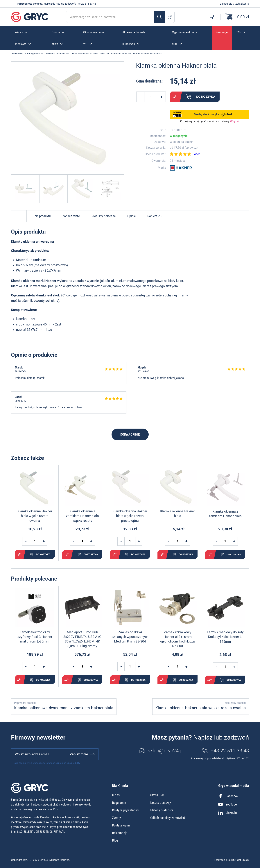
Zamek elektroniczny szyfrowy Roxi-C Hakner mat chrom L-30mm (35, 637)
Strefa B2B (157, 795)
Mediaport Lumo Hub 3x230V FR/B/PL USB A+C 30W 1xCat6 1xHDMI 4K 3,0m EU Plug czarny (82, 639)
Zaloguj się (226, 4)
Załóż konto (242, 4)
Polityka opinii (121, 825)
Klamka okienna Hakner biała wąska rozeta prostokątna (130, 516)
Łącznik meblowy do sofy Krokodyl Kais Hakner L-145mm (225, 637)
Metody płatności (162, 810)
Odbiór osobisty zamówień (168, 818)
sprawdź (191, 148)
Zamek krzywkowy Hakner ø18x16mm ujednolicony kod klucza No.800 (177, 639)
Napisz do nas (52, 4)
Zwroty (116, 818)
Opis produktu (42, 216)
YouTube (227, 804)
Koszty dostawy (161, 803)
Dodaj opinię (130, 434)
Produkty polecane (104, 216)
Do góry (19, 216)
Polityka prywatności (126, 810)
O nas (116, 795)
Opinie (131, 216)
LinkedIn (228, 813)
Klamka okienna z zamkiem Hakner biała (225, 514)
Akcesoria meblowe (55, 54)
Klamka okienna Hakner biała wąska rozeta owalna (35, 516)
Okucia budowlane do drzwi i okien (88, 54)
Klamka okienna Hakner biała (178, 513)
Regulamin (119, 803)
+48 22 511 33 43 (86, 4)
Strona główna (32, 54)
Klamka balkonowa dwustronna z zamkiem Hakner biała (64, 708)
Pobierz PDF (155, 216)
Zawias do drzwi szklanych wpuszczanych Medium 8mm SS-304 (130, 637)
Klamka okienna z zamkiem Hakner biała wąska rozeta (82, 516)
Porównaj (175, 97)
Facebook (228, 796)
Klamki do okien (119, 54)
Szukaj (159, 17)
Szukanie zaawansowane (170, 17)
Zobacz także (71, 216)
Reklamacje (120, 833)
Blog (115, 840)
